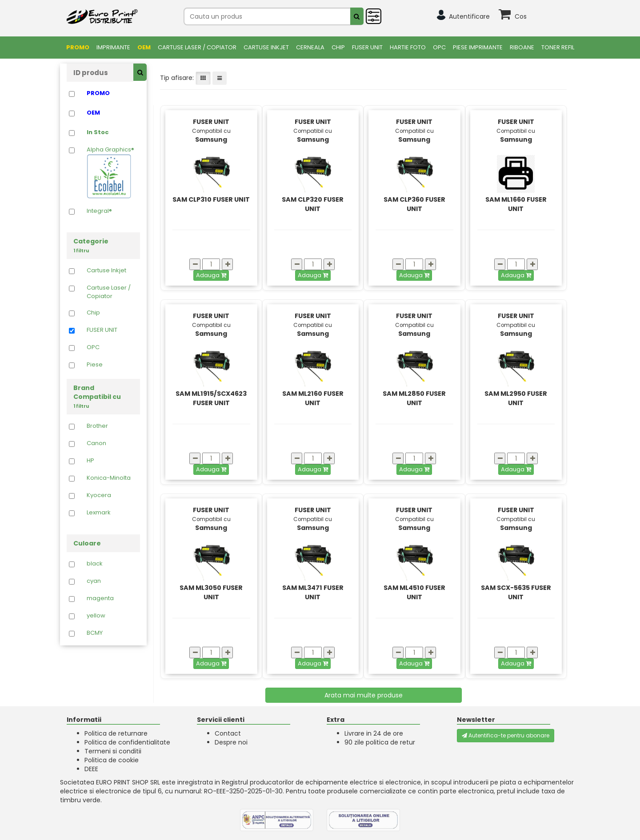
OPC (439, 47)
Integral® (99, 211)
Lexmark (99, 513)
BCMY (95, 633)
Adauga (211, 275)
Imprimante (113, 47)
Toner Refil (558, 47)
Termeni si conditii (113, 751)
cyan (94, 581)
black (95, 564)
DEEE (91, 769)
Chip (338, 47)
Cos (521, 16)
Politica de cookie (112, 760)
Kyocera (99, 495)
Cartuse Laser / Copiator (197, 47)
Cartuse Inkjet (266, 47)
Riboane (522, 47)
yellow (96, 616)
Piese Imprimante (478, 47)
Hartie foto (408, 47)
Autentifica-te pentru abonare (506, 735)
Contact (228, 733)
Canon (96, 443)
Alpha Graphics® (110, 172)
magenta (100, 598)
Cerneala (310, 47)
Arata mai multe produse (364, 695)
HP (90, 461)
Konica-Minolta (109, 478)
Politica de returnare (116, 733)
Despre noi (231, 742)
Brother (97, 426)
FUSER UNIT (367, 47)
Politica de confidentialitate (127, 742)
